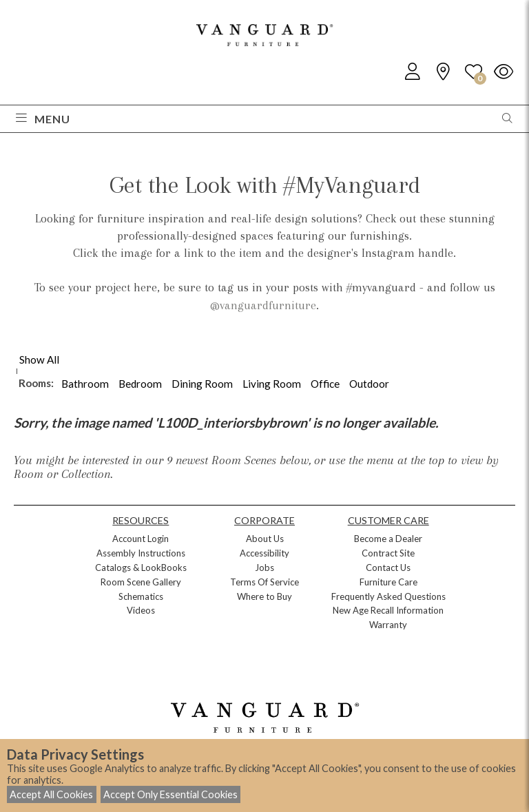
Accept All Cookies (51, 794)
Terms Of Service (264, 582)
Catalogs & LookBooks (141, 568)
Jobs (264, 568)
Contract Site (388, 553)
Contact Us (388, 568)
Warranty (388, 625)
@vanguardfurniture (263, 305)
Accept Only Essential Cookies (170, 794)
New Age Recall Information (388, 610)
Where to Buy (264, 596)
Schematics (141, 596)
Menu (43, 119)
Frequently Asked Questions (388, 596)
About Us (265, 539)
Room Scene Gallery (141, 582)
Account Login (141, 539)
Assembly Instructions (141, 553)
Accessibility (264, 553)
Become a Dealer (388, 539)
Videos (141, 610)
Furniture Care (388, 582)
